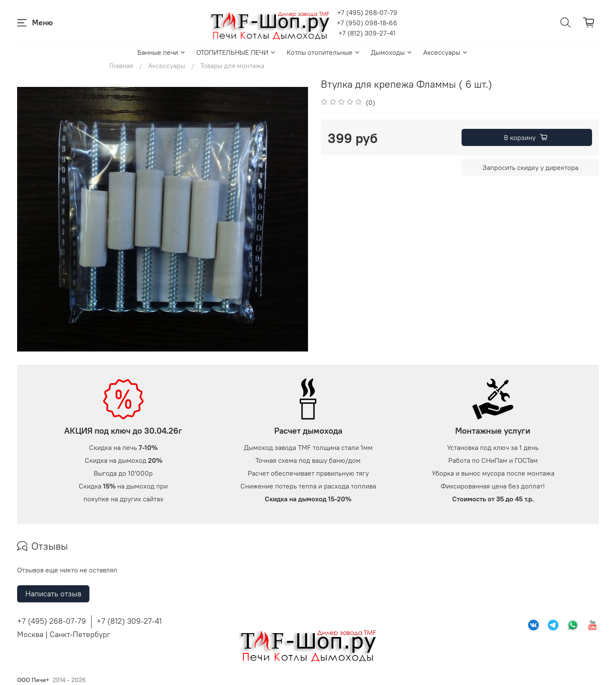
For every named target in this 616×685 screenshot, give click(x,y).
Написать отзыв (53, 594)
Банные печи (162, 52)
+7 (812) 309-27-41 (367, 33)
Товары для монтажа (232, 66)
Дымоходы (392, 52)
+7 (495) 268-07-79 (367, 12)
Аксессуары (446, 52)
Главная (121, 66)
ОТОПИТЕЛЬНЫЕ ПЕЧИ (236, 52)
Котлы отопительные (324, 52)
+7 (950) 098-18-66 (367, 23)
